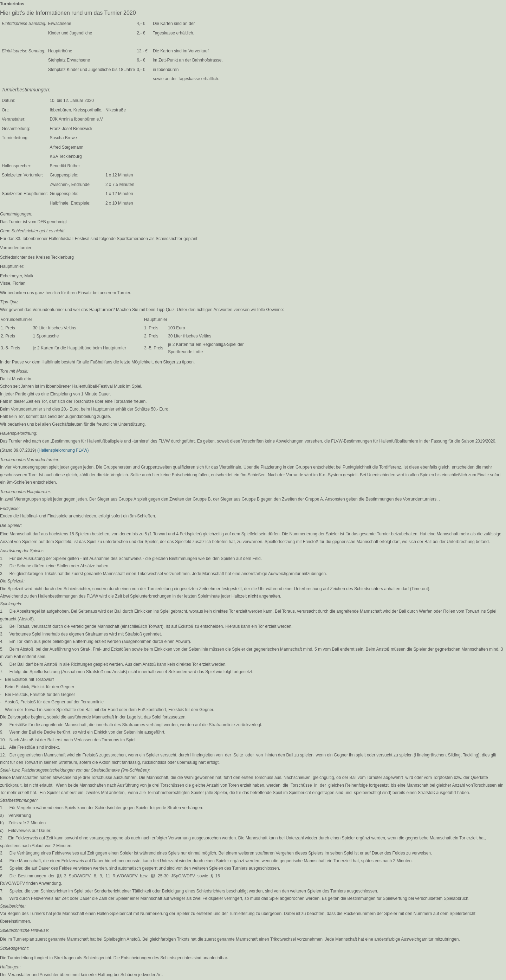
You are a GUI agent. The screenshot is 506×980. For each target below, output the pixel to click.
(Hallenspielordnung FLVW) (63, 450)
